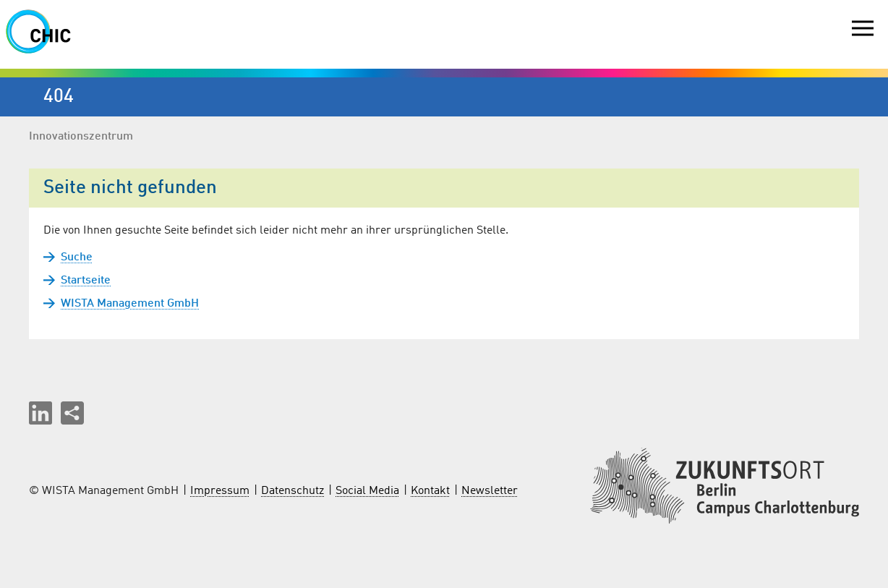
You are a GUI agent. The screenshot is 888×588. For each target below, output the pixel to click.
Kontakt (430, 491)
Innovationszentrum (81, 137)
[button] (40, 413)
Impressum (220, 491)
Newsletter (490, 491)
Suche (77, 257)
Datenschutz (293, 491)
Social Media (367, 491)
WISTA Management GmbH (130, 304)
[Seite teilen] (72, 413)
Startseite (86, 281)
